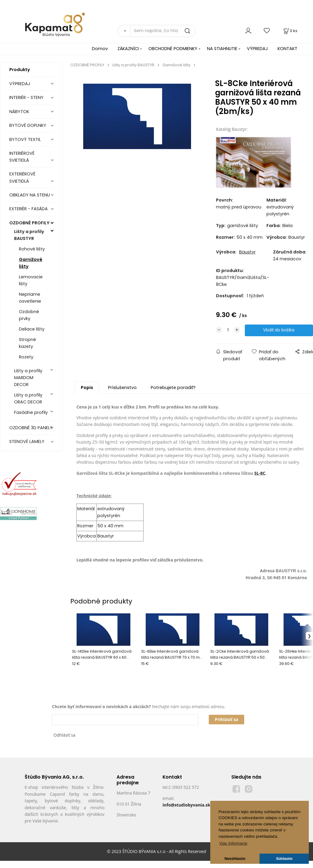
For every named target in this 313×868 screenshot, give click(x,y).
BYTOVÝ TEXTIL (25, 139)
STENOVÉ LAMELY (27, 441)
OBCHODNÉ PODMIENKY (173, 49)
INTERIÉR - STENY (26, 97)
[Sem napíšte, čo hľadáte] (163, 31)
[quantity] (228, 331)
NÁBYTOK (19, 112)
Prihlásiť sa (226, 720)
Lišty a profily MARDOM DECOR (28, 378)
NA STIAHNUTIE (222, 49)
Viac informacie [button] (233, 843)
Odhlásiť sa (64, 735)
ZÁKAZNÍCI (128, 49)
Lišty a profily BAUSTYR (29, 235)
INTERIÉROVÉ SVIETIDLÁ (22, 157)
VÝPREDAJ (257, 49)
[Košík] (290, 31)
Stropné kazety (27, 343)
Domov (100, 49)
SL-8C (260, 473)
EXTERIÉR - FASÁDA (29, 209)
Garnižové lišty (31, 263)
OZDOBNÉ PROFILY (29, 223)
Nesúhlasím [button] (235, 859)
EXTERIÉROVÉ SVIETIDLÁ (22, 177)
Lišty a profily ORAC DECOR (28, 398)
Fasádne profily (31, 412)
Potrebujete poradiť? (173, 388)
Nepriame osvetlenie (30, 298)
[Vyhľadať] (124, 31)
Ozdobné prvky (29, 315)
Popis (87, 388)
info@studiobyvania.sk (186, 805)
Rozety (26, 357)
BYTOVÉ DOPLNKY (28, 125)
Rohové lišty (32, 249)
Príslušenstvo (122, 388)
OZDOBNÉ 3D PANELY (31, 428)
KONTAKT (287, 49)
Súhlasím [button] (284, 859)
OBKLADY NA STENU (30, 195)
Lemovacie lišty (31, 280)
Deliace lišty (32, 329)
